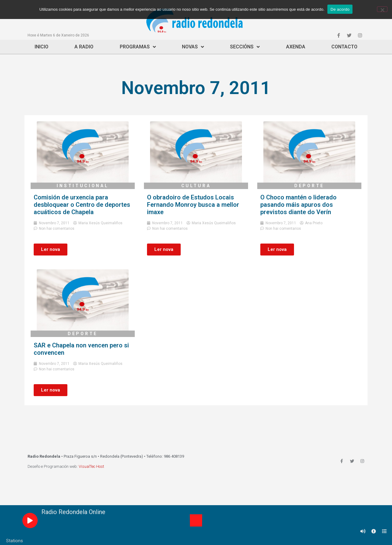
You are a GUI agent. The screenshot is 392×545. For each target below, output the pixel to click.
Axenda (296, 47)
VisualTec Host (91, 466)
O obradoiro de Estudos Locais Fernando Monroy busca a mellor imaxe (193, 205)
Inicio (41, 47)
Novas (193, 47)
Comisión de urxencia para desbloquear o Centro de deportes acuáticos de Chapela (82, 205)
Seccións (245, 47)
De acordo (340, 9)
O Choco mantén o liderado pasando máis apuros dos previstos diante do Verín (298, 205)
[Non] (382, 9)
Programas (138, 47)
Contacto (344, 47)
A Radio (84, 47)
